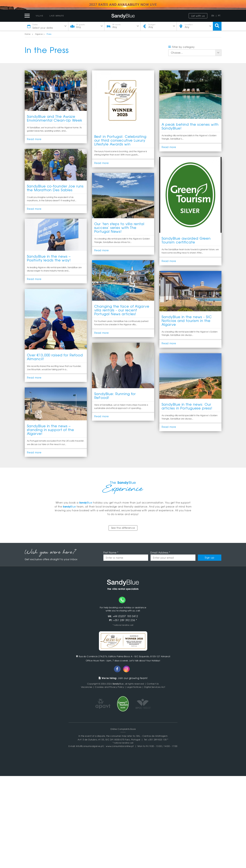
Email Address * (160, 552)
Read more (34, 139)
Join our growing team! (123, 678)
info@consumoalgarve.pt (90, 746)
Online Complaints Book (123, 729)
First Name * (111, 552)
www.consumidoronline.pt (120, 746)
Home (28, 34)
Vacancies (87, 687)
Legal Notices (134, 687)
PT (219, 16)
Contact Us (153, 684)
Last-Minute (57, 16)
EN (213, 16)
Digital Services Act (155, 687)
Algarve (39, 34)
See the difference (123, 528)
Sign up (209, 558)
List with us (198, 16)
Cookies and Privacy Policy (109, 687)
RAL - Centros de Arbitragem (152, 736)
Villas (39, 16)
